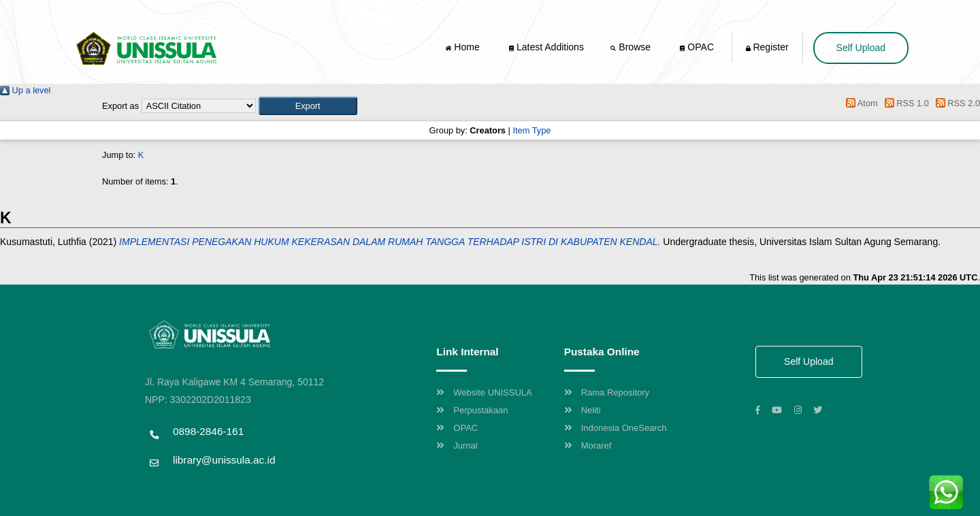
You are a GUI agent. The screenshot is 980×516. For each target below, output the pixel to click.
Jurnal (457, 446)
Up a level (25, 90)
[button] (308, 106)
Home (463, 47)
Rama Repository (607, 392)
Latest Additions (546, 47)
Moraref (588, 446)
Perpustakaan (472, 410)
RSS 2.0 (955, 103)
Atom (860, 103)
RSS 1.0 (904, 103)
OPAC (697, 47)
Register (767, 47)
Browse (632, 47)
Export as (120, 106)
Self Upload (861, 48)
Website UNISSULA (484, 392)
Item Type (532, 130)
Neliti (583, 410)
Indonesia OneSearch (616, 428)
